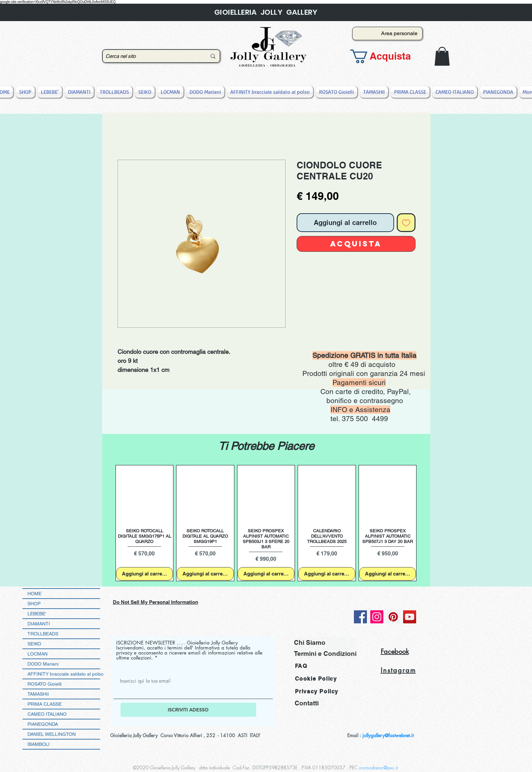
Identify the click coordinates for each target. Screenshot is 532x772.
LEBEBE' (37, 614)
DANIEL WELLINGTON (52, 734)
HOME (34, 594)
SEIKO (34, 644)
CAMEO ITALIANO (47, 714)
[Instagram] (377, 617)
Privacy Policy (317, 691)
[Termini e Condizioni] (325, 653)
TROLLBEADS (43, 634)
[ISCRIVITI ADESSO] (188, 710)
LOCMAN (37, 654)
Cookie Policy (316, 679)
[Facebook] (360, 617)
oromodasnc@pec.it (378, 767)
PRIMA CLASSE (45, 704)
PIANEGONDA (43, 724)
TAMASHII (38, 694)
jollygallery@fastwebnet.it (388, 735)
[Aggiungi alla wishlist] (406, 223)
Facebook (395, 651)
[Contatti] (310, 703)
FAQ (301, 666)
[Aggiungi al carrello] (145, 574)
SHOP (34, 604)
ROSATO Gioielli (45, 684)
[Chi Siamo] (325, 642)
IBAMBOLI (39, 744)
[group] (266, 523)
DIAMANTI (39, 624)
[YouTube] (410, 617)
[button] (385, 56)
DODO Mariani (43, 664)
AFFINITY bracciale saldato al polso (64, 674)
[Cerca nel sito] (151, 56)
